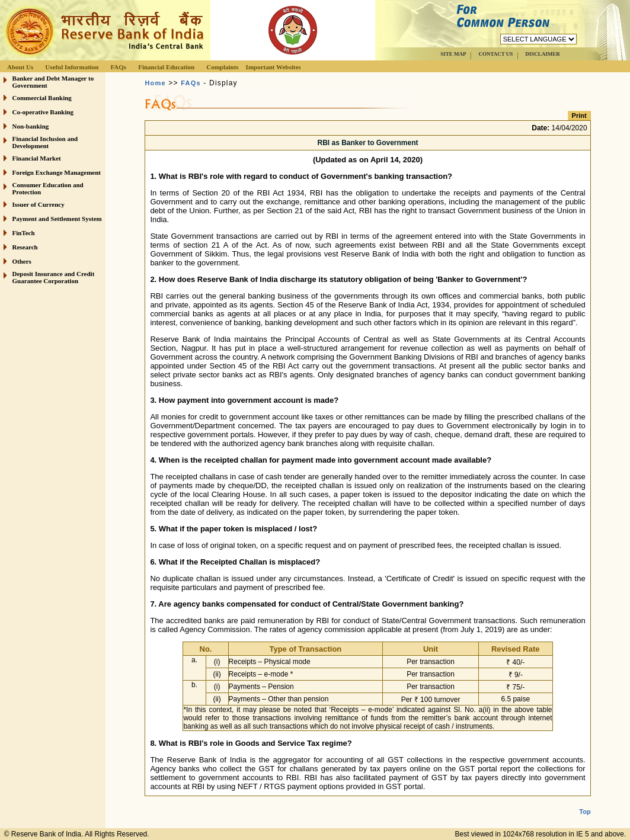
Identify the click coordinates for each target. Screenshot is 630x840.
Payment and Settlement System (57, 219)
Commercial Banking (42, 98)
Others (22, 261)
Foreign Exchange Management (57, 172)
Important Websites (274, 67)
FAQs (118, 67)
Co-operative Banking (43, 112)
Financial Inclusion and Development (45, 142)
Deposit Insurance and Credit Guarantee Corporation (54, 277)
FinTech (24, 233)
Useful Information (72, 67)
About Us (20, 67)
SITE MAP (453, 54)
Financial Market (37, 158)
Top (585, 802)
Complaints (222, 67)
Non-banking (31, 126)
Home (155, 83)
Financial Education (166, 67)
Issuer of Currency (39, 204)
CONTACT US (495, 54)
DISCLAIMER (543, 54)
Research (25, 247)
